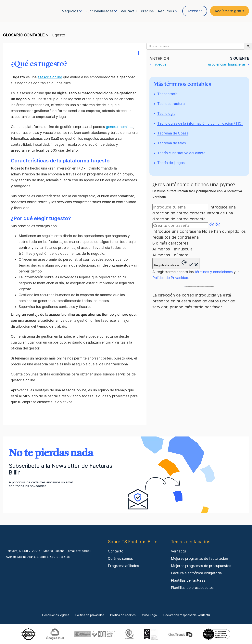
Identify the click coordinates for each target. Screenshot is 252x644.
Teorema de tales (172, 143)
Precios (147, 11)
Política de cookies (123, 615)
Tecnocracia (167, 94)
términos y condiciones (214, 272)
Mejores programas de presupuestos (201, 566)
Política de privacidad (90, 615)
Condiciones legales (56, 615)
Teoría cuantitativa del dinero (181, 153)
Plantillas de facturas (188, 580)
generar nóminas (120, 127)
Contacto (116, 551)
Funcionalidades (101, 11)
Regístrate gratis (230, 11)
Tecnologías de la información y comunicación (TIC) (200, 123)
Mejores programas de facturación (199, 558)
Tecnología (166, 114)
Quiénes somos (120, 558)
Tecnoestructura (171, 104)
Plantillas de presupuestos (192, 588)
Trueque (160, 64)
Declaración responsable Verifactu (187, 615)
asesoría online (50, 77)
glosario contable (24, 35)
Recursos (168, 11)
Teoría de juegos (171, 163)
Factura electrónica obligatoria (196, 573)
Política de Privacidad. (171, 278)
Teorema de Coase (173, 133)
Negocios (72, 11)
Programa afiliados (123, 566)
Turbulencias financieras (226, 64)
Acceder (195, 11)
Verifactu (129, 11)
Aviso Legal (149, 615)
